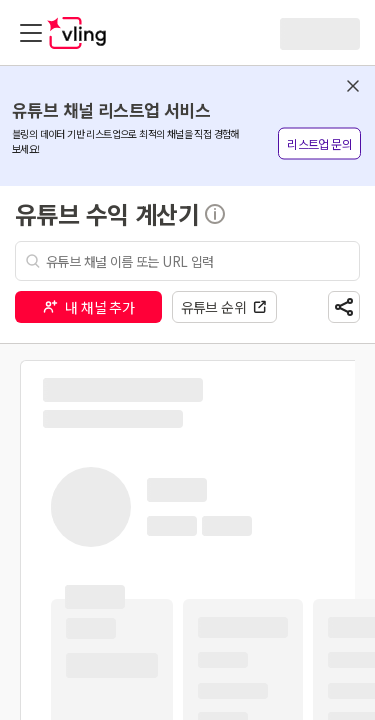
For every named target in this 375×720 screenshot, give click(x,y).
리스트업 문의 (319, 143)
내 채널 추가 (88, 307)
